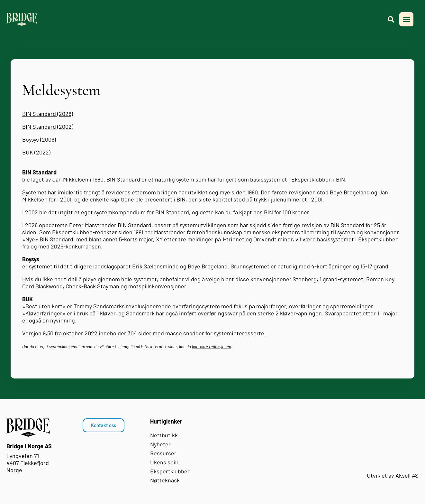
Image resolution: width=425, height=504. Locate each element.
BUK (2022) (36, 152)
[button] (406, 19)
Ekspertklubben (170, 471)
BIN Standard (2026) (48, 114)
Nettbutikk (164, 435)
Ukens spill (164, 462)
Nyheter (160, 444)
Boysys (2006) (39, 139)
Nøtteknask (165, 480)
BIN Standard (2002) (48, 126)
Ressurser (163, 453)
